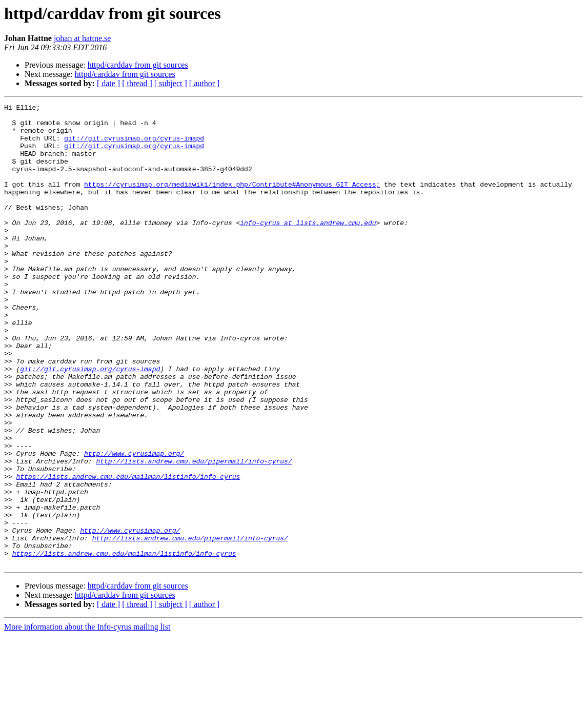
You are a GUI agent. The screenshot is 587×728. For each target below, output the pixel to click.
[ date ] (108, 83)
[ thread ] (137, 83)
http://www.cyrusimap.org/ (134, 524)
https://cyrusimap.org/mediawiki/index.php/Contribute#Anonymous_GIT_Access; (232, 201)
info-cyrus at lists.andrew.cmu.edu (308, 247)
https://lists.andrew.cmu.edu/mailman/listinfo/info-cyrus (128, 552)
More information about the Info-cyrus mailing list (87, 719)
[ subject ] (171, 83)
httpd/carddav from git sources (138, 65)
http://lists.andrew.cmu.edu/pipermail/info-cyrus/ (194, 533)
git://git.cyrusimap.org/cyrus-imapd (134, 146)
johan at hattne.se (83, 38)
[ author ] (205, 83)
